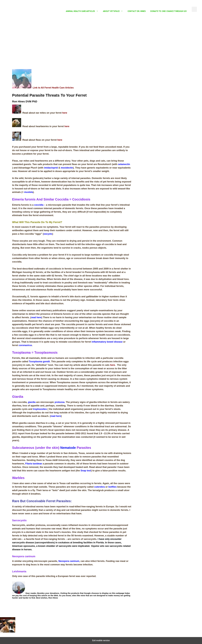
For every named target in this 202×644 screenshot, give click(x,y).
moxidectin (67, 168)
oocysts (48, 234)
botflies (112, 487)
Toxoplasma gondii (39, 362)
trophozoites (40, 409)
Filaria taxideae (34, 464)
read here (36, 317)
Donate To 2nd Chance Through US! (169, 11)
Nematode (68, 448)
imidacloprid (51, 168)
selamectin (124, 164)
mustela (29, 192)
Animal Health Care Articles (83, 11)
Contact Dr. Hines (137, 11)
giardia (32, 402)
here (65, 113)
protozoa (60, 402)
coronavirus (25, 345)
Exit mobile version (101, 640)
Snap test (86, 471)
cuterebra (99, 487)
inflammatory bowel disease (107, 342)
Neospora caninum (69, 561)
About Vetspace (114, 11)
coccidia (39, 205)
